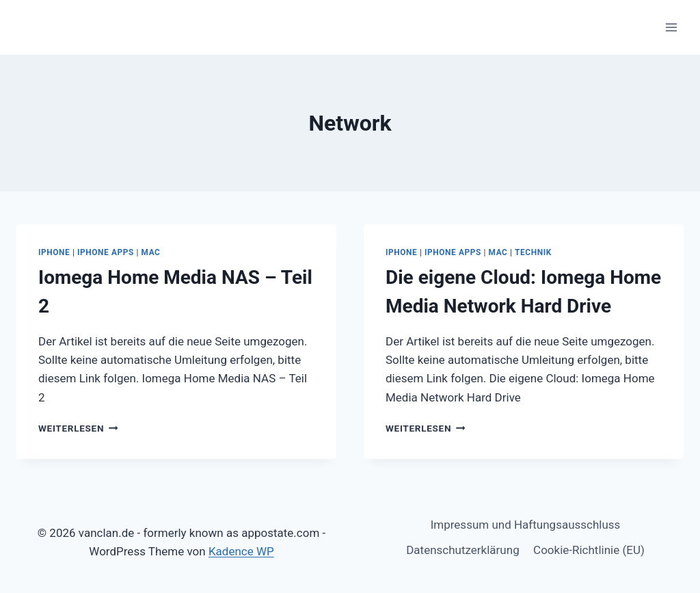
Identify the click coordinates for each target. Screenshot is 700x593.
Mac (151, 252)
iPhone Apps (106, 252)
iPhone (54, 252)
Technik (533, 252)
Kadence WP (241, 551)
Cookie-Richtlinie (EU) (589, 550)
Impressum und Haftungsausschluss (526, 525)
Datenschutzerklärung (462, 550)
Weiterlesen (78, 428)
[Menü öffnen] (671, 27)
